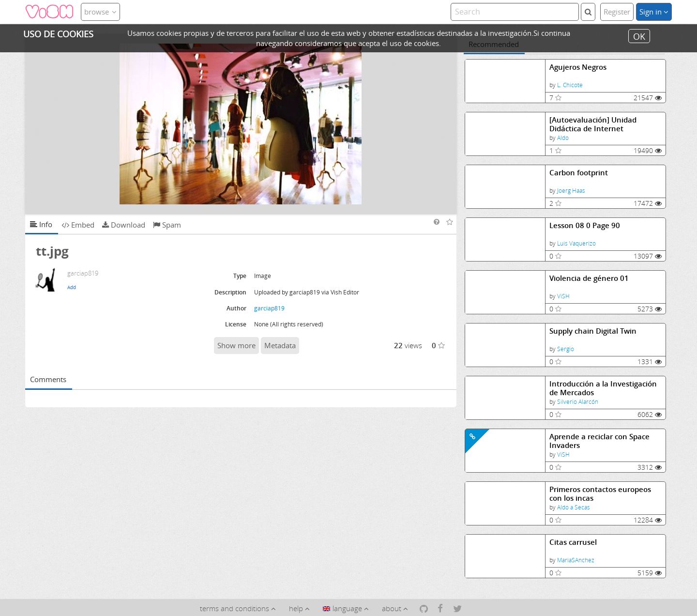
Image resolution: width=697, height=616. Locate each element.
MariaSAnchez (576, 560)
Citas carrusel (573, 542)
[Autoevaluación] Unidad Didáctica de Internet (593, 124)
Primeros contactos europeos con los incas (600, 494)
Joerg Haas (571, 191)
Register (617, 12)
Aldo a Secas (574, 507)
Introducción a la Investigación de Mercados (603, 388)
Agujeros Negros (578, 67)
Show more (236, 345)
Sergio (566, 349)
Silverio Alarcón (578, 402)
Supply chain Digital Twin (593, 331)
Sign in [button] (654, 12)
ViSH (563, 296)
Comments (48, 379)
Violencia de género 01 (589, 278)
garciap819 (269, 308)
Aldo (563, 138)
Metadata (280, 345)
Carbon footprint (579, 173)
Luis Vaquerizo (576, 243)
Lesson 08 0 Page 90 (585, 225)
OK (639, 36)
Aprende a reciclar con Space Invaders (599, 441)
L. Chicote (570, 85)
